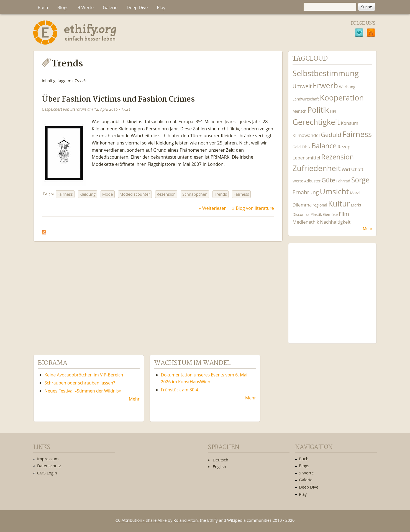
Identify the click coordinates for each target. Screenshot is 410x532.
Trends (221, 194)
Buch (43, 7)
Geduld (331, 135)
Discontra (301, 214)
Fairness (65, 194)
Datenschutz (49, 466)
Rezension (166, 194)
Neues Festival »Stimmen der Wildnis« (83, 391)
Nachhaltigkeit (335, 222)
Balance (324, 146)
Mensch (299, 111)
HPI (333, 111)
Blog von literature (255, 208)
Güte (328, 180)
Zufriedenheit (317, 168)
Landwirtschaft (306, 99)
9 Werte (86, 7)
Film (344, 214)
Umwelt (302, 86)
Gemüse (330, 214)
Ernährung (306, 192)
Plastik (316, 214)
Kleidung (88, 194)
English (220, 466)
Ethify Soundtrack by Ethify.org (332, 289)
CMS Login (47, 473)
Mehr (368, 228)
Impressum (48, 459)
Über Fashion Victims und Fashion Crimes (118, 100)
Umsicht (334, 191)
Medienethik (306, 222)
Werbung (347, 87)
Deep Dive (137, 7)
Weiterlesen (214, 208)
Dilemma (302, 205)
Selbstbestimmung (326, 73)
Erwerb (325, 85)
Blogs (63, 7)
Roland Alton (186, 520)
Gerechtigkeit (316, 122)
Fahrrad (343, 181)
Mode (108, 194)
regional (320, 205)
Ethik (306, 147)
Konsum (349, 123)
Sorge (360, 180)
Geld (297, 147)
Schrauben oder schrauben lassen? (80, 383)
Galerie (110, 7)
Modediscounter (135, 194)
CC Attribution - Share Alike (141, 520)
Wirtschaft (353, 169)
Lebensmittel (306, 158)
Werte (298, 181)
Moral (355, 193)
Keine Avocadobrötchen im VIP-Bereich (84, 375)
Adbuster (312, 181)
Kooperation (342, 98)
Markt (356, 205)
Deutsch (221, 460)
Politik (318, 110)
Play (161, 7)
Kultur (339, 204)
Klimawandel (306, 135)
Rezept (345, 147)
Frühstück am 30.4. (180, 390)
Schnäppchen (195, 194)
